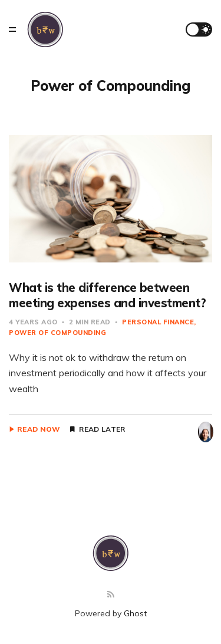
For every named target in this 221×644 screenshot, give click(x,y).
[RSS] (111, 595)
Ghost (135, 613)
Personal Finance (158, 322)
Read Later (102, 429)
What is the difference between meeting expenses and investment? (107, 295)
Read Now (39, 429)
